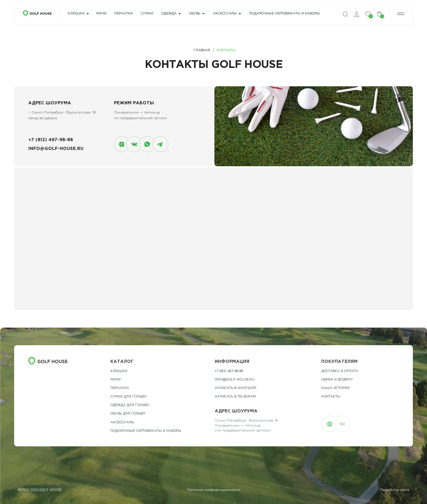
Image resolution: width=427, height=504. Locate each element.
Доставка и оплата (340, 371)
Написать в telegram (235, 396)
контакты (331, 396)
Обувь (195, 13)
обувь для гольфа (128, 413)
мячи (101, 13)
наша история (335, 388)
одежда (169, 13)
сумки (147, 13)
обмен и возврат (337, 380)
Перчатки (120, 388)
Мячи (116, 380)
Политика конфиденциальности (214, 490)
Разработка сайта (395, 490)
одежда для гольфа (130, 405)
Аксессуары (225, 13)
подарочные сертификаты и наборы (284, 13)
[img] (345, 15)
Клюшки (76, 13)
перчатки (123, 13)
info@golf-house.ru (56, 149)
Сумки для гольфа (128, 396)
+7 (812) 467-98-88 (51, 140)
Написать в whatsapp (235, 388)
